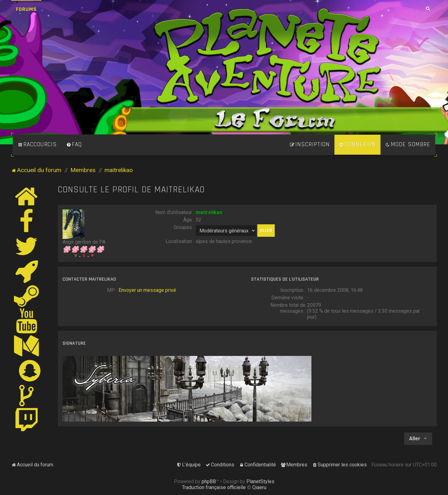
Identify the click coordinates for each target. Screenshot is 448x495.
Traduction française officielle (214, 487)
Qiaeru (259, 487)
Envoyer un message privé (147, 290)
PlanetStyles (260, 481)
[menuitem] (74, 145)
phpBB (209, 481)
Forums (26, 9)
